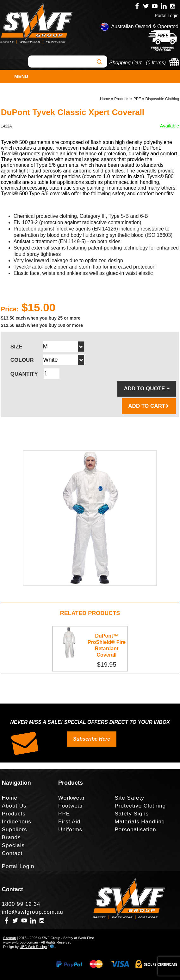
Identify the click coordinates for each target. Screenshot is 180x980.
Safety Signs (132, 814)
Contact (12, 853)
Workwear (71, 798)
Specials (13, 845)
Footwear (71, 806)
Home (105, 99)
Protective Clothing (140, 806)
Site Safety (130, 798)
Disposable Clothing (162, 99)
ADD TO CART (149, 406)
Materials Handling (140, 822)
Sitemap (9, 938)
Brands (11, 837)
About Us (14, 806)
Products (122, 99)
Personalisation (136, 830)
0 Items (156, 63)
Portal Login (167, 16)
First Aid (69, 822)
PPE (137, 99)
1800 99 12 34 (21, 904)
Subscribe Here (92, 739)
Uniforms (70, 830)
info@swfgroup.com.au (33, 912)
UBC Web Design (33, 947)
